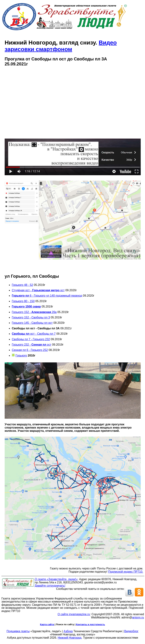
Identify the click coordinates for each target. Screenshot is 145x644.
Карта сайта (47, 624)
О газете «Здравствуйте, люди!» (56, 579)
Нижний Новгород (69, 638)
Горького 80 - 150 (23, 301)
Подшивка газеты (18, 631)
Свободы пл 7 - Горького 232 (31, 339)
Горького (21, 356)
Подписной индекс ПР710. (126, 572)
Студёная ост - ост (38, 290)
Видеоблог (131, 631)
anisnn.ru (138, 617)
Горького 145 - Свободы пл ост (32, 323)
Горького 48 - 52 (22, 285)
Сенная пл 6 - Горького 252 (30, 350)
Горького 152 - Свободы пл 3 (31, 317)
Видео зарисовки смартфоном (61, 46)
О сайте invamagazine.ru (74, 614)
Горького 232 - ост (32, 345)
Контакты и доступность (90, 624)
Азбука (68, 631)
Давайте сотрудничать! (50, 586)
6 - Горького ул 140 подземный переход (47, 296)
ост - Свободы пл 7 (34, 334)
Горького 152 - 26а (34, 312)
